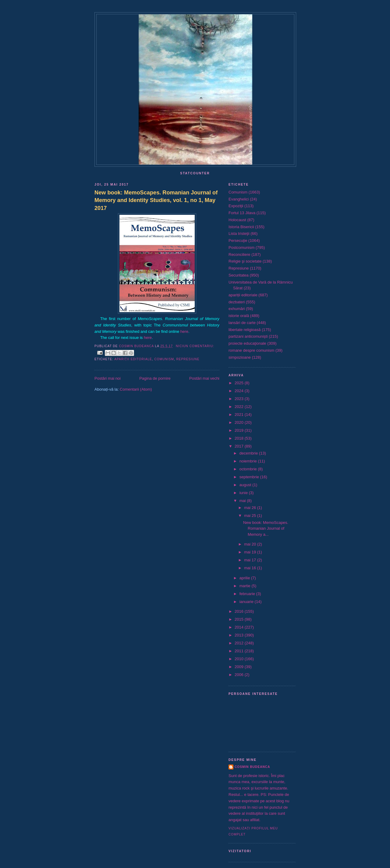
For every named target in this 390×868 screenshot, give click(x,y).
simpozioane (240, 357)
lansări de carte (242, 323)
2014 (240, 627)
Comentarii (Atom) (136, 389)
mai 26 (251, 508)
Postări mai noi (108, 378)
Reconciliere (239, 254)
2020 (240, 422)
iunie (244, 493)
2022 (240, 407)
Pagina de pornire (155, 378)
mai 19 (251, 552)
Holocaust (237, 220)
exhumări (237, 309)
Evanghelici (239, 199)
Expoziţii (236, 206)
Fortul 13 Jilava (242, 213)
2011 (240, 651)
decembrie (249, 453)
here (184, 331)
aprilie (245, 578)
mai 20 (251, 544)
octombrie (249, 469)
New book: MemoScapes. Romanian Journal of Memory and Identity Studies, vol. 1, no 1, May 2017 (156, 200)
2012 (240, 643)
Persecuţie (238, 241)
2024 (240, 391)
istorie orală (239, 316)
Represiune (188, 359)
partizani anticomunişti (248, 336)
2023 (240, 399)
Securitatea (239, 275)
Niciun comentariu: (195, 346)
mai (243, 501)
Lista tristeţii (239, 234)
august (246, 485)
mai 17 (251, 560)
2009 (240, 667)
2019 (240, 430)
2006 (240, 675)
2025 (240, 383)
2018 (240, 438)
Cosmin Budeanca (252, 767)
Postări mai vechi (204, 378)
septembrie (250, 477)
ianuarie (247, 602)
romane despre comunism (251, 350)
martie (246, 586)
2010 (240, 659)
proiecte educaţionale (247, 343)
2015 (240, 619)
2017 (240, 446)
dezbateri (237, 302)
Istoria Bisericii (241, 227)
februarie (248, 594)
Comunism (164, 359)
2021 (240, 415)
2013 (240, 635)
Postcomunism (241, 248)
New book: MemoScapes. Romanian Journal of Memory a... (266, 528)
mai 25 (251, 516)
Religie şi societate (245, 261)
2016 (240, 611)
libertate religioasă (245, 330)
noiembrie (249, 461)
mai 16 (251, 568)
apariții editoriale (133, 359)
